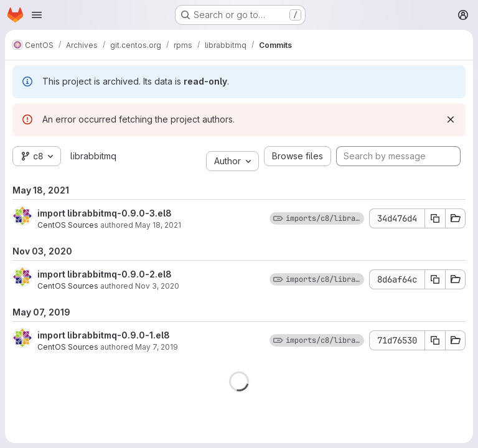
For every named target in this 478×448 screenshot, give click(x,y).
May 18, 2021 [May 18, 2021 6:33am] (158, 225)
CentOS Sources (68, 225)
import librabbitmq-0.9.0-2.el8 (105, 274)
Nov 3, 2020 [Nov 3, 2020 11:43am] (157, 286)
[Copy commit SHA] (435, 218)
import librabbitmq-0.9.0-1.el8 (104, 335)
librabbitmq (93, 156)
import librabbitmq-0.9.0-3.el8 (105, 213)
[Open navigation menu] (37, 15)
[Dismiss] (451, 119)
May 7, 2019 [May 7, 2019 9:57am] (157, 347)
